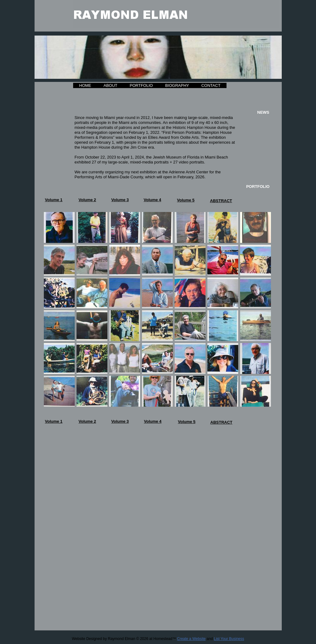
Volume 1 (54, 200)
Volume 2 (87, 200)
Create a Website (191, 639)
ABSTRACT (221, 201)
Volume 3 (120, 200)
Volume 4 (153, 200)
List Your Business (229, 639)
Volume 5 (186, 200)
